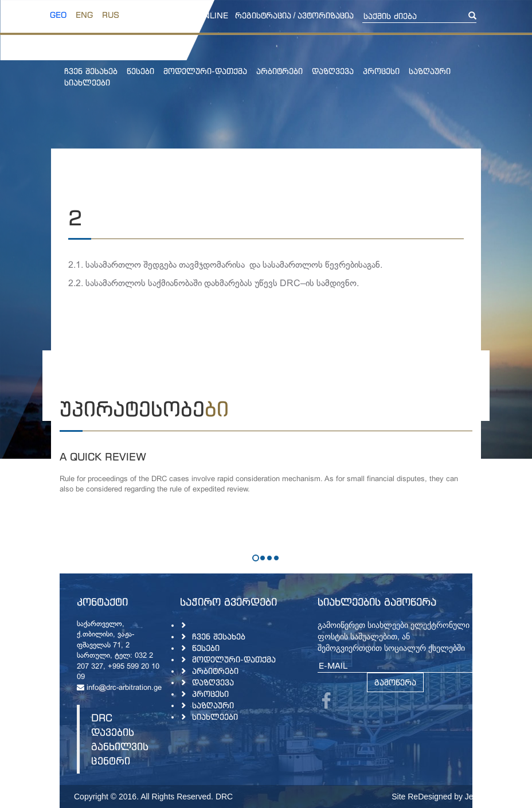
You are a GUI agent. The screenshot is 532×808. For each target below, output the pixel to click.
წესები (140, 71)
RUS (111, 15)
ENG (84, 15)
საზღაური (430, 71)
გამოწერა (395, 682)
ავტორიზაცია (326, 15)
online (213, 15)
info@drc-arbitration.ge (119, 688)
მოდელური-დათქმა (205, 71)
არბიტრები (279, 71)
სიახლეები (87, 82)
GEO (58, 15)
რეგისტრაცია (263, 15)
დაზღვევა (333, 71)
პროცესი (381, 71)
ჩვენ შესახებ (91, 71)
